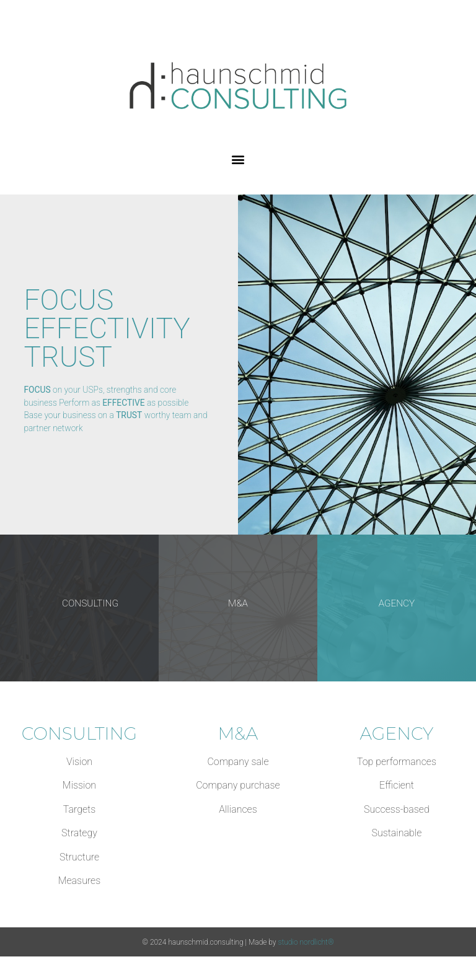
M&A (238, 603)
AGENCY (397, 603)
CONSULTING (90, 603)
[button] (238, 160)
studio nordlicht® (306, 942)
